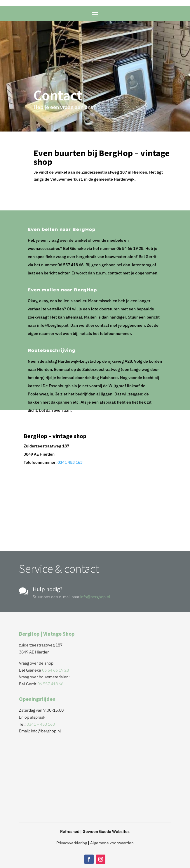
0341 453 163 (70, 462)
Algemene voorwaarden (112, 843)
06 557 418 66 (50, 684)
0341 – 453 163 (41, 724)
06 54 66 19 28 (55, 670)
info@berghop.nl (95, 597)
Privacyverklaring (72, 843)
